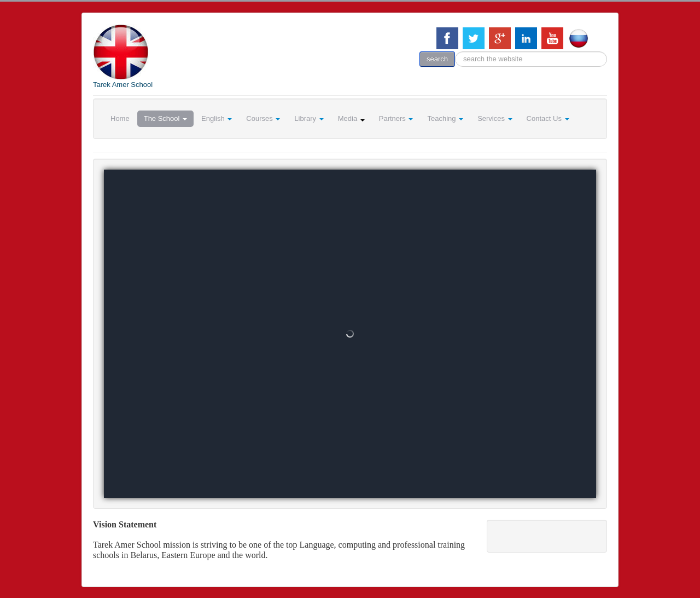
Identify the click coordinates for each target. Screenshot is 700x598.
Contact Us (548, 118)
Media (351, 118)
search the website (455, 52)
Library (309, 118)
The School (165, 118)
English (217, 118)
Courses (263, 118)
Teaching (445, 118)
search (437, 59)
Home (120, 118)
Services (495, 118)
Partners (396, 118)
